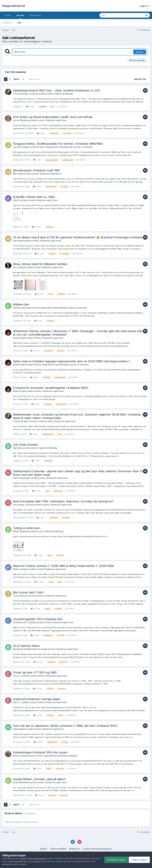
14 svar (39, 294)
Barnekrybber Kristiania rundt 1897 (37, 170)
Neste (16, 79)
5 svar (35, 635)
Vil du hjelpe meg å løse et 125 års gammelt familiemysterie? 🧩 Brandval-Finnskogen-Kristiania (78, 237)
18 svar (35, 351)
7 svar (30, 106)
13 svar (38, 715)
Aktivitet (20, 17)
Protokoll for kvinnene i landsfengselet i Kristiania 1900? (51, 388)
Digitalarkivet (35, 15)
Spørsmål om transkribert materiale (61, 756)
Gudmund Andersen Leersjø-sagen (37, 699)
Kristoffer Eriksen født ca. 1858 (34, 197)
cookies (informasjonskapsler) (33, 858)
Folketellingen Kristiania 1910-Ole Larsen (40, 752)
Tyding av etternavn (27, 528)
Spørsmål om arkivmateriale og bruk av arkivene (69, 147)
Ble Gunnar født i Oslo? (29, 592)
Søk (19, 23)
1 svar (37, 160)
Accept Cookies (116, 860)
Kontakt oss (75, 849)
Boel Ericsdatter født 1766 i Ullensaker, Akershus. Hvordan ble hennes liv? (63, 501)
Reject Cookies (139, 860)
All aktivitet (7, 23)
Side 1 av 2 (34, 79)
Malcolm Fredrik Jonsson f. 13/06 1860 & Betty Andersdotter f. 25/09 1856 (63, 566)
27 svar (39, 582)
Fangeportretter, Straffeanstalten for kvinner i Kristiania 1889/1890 (58, 144)
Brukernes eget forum (56, 120)
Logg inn (145, 6)
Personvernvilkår (58, 849)
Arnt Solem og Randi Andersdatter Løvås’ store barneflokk (53, 117)
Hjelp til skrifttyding (64, 94)
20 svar (35, 609)
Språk (44, 849)
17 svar (38, 742)
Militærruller (21, 304)
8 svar (35, 404)
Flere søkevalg (137, 60)
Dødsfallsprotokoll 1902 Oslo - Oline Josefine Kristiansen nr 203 (56, 90)
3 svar (37, 186)
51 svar (36, 491)
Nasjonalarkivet (14, 6)
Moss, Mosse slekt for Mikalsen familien (40, 264)
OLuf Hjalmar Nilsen (26, 646)
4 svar (41, 133)
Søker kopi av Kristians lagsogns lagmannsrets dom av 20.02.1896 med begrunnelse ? (71, 361)
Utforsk (8, 15)
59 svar (39, 254)
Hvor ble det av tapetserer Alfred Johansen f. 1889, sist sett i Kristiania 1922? (65, 726)
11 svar (39, 795)
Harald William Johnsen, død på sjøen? (39, 779)
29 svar (36, 227)
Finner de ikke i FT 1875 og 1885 (35, 672)
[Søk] (114, 15)
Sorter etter (140, 79)
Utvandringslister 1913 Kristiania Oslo (38, 619)
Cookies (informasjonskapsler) (97, 849)
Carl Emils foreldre (25, 445)
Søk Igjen (140, 52)
